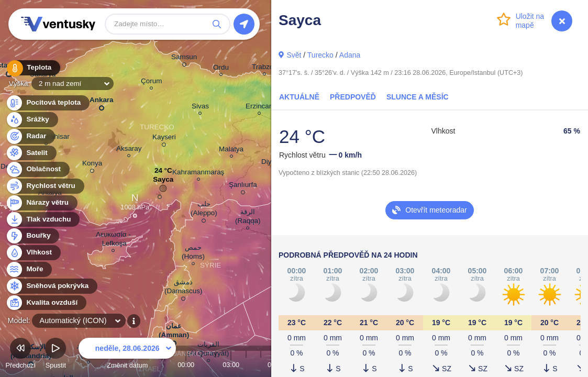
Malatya (231, 151)
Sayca (163, 182)
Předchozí (20, 355)
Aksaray (129, 150)
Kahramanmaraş (198, 174)
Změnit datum (127, 355)
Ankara (102, 102)
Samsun (184, 59)
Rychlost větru (45, 186)
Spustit (56, 355)
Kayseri (164, 139)
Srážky (32, 120)
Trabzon (265, 68)
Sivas (200, 108)
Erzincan (259, 108)
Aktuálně (299, 97)
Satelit (31, 153)
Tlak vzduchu (43, 220)
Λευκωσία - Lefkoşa (113, 240)
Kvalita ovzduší (46, 303)
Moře (29, 269)
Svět (294, 55)
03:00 (231, 365)
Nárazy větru (41, 203)
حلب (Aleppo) (204, 210)
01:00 (201, 365)
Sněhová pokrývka (51, 286)
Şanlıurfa (243, 186)
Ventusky (57, 24)
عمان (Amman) (174, 332)
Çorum (151, 82)
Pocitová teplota (47, 103)
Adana (350, 55)
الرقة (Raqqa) (248, 218)
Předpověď (353, 97)
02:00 (216, 365)
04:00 (246, 365)
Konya (92, 165)
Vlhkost (33, 253)
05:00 (261, 365)
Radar (30, 136)
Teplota (32, 68)
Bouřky (32, 236)
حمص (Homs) (193, 253)
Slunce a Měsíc (418, 97)
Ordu (221, 69)
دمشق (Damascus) (183, 288)
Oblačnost (37, 169)
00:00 (186, 365)
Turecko (320, 55)
